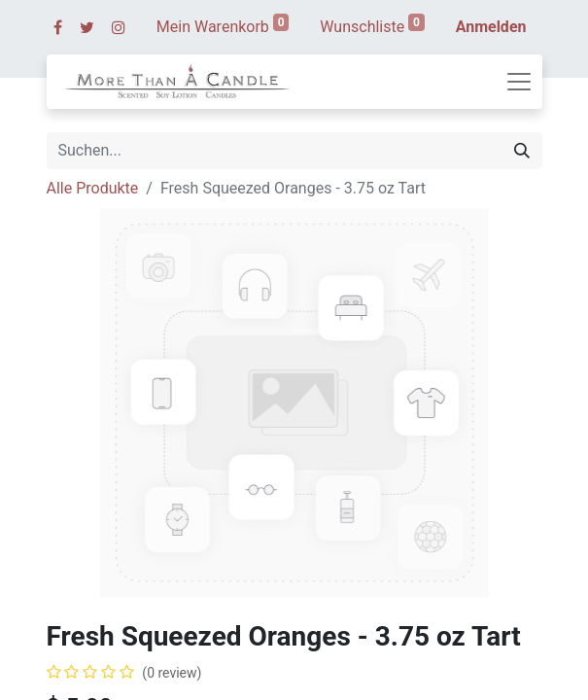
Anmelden (491, 27)
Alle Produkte (93, 188)
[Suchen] (522, 151)
